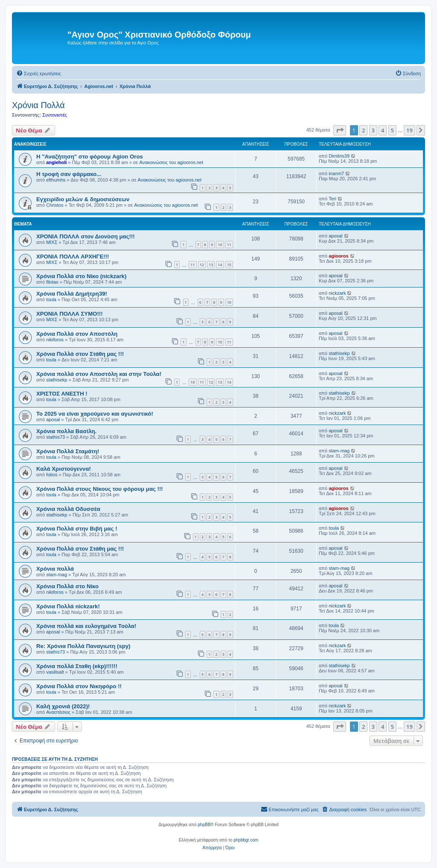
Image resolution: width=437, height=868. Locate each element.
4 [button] (383, 130)
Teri (332, 199)
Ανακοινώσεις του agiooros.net (171, 162)
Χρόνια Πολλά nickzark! (68, 606)
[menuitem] (39, 73)
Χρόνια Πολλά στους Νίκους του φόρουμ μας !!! (100, 489)
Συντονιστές (55, 115)
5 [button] (392, 130)
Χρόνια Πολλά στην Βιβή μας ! (77, 529)
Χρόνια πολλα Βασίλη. (66, 431)
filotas (52, 282)
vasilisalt (55, 672)
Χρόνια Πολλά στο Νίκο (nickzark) (81, 276)
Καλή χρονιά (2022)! (63, 706)
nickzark (337, 293)
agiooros (338, 256)
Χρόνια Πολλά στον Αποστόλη (77, 334)
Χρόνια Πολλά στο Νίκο (67, 586)
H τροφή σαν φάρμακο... (69, 174)
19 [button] (409, 130)
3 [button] (373, 130)
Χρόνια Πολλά (38, 105)
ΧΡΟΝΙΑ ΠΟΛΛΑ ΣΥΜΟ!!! (70, 314)
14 (220, 265)
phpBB (204, 825)
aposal (335, 236)
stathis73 (55, 437)
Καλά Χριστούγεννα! (64, 469)
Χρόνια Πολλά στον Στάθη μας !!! (80, 354)
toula (51, 299)
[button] (340, 130)
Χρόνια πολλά (55, 569)
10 (220, 245)
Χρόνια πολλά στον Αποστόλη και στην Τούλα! (99, 374)
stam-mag (339, 451)
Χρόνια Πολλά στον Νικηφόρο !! (79, 686)
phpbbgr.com (246, 840)
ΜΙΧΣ (52, 242)
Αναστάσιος (58, 712)
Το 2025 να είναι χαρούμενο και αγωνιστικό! (95, 414)
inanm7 (336, 173)
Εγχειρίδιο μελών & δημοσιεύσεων (83, 199)
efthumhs (56, 180)
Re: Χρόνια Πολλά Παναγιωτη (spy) (83, 646)
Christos (55, 205)
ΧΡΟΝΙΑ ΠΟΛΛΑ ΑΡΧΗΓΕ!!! (73, 257)
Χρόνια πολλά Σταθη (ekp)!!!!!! (77, 666)
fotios (52, 475)
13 (211, 265)
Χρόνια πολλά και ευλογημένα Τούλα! (86, 626)
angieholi (56, 162)
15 (229, 265)
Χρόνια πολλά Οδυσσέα (68, 509)
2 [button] (363, 130)
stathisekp (339, 353)
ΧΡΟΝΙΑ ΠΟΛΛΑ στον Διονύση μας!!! (86, 236)
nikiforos (55, 340)
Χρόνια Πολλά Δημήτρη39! (72, 294)
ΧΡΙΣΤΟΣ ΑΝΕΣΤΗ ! (62, 394)
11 (229, 245)
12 (202, 265)
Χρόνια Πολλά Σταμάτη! (68, 451)
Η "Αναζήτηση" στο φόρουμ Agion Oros (90, 157)
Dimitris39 (339, 156)
